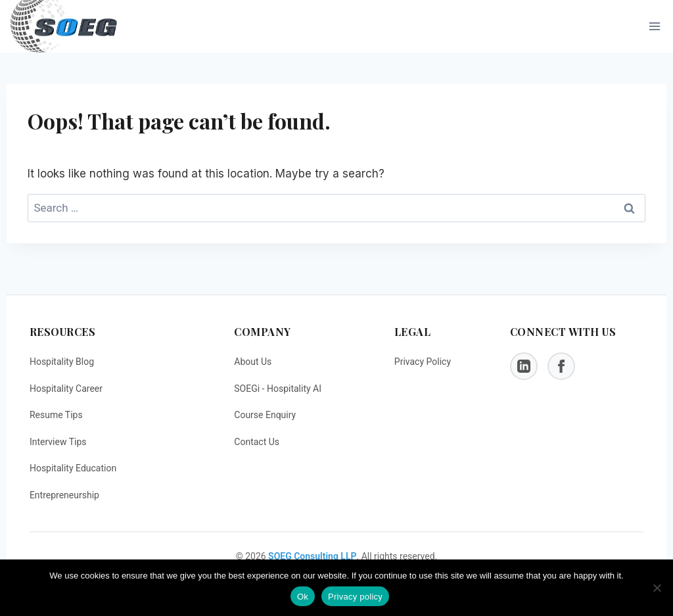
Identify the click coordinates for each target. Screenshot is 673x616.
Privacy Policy (423, 362)
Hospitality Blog (62, 362)
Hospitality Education (73, 468)
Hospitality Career (66, 389)
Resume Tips (56, 415)
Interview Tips (58, 442)
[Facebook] (561, 366)
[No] (657, 588)
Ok (303, 597)
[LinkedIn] (524, 366)
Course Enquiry (265, 415)
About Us (253, 362)
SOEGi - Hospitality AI (278, 389)
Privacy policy (355, 597)
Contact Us (257, 442)
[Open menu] (654, 27)
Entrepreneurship (64, 495)
